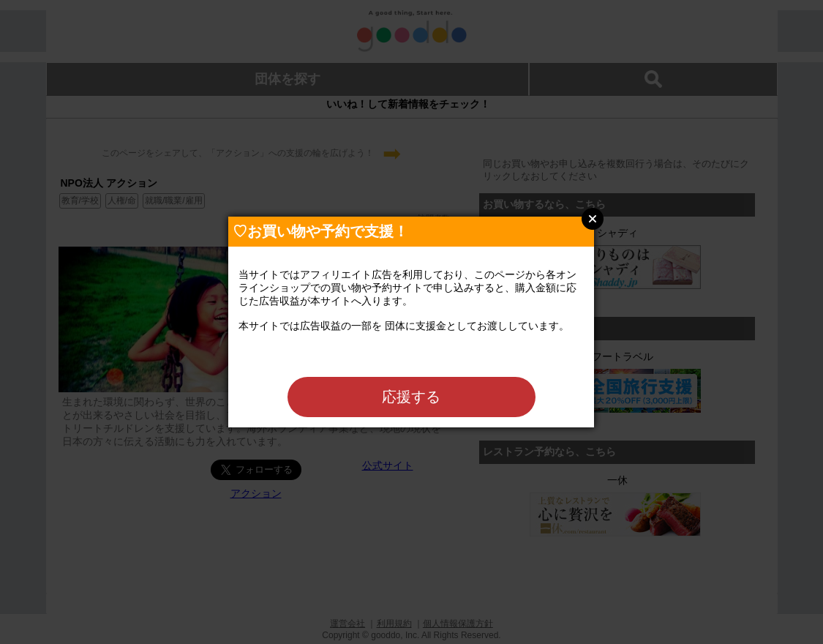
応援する (411, 397)
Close (593, 219)
